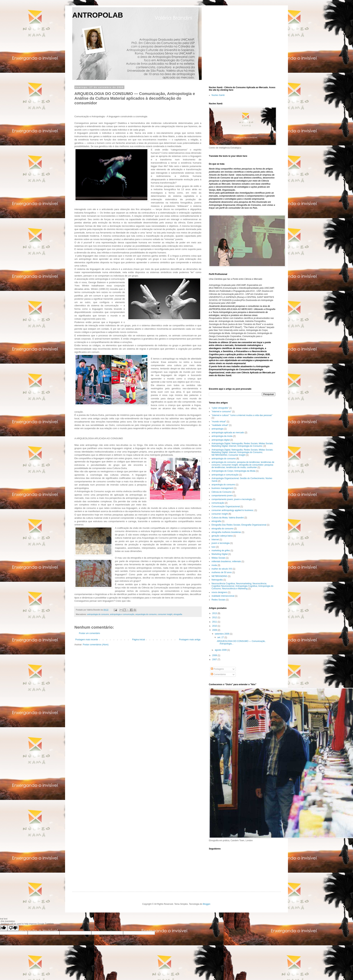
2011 (215, 622)
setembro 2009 (222, 634)
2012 (215, 617)
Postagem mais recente (87, 640)
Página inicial (138, 640)
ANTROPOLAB (98, 15)
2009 (215, 630)
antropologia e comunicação (122, 614)
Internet (215, 540)
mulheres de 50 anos (222, 572)
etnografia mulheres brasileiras (226, 532)
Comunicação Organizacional (226, 507)
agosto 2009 (221, 650)
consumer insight (165, 614)
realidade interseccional (223, 596)
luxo (214, 547)
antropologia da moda (222, 436)
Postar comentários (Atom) (96, 645)
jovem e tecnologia (221, 543)
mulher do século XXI (222, 569)
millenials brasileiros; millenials (226, 561)
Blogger (207, 904)
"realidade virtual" (220, 425)
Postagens (217, 669)
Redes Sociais (218, 600)
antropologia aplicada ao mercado (228, 433)
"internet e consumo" (222, 412)
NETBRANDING (219, 576)
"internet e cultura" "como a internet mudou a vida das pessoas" (242, 415)
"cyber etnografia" (220, 408)
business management (222, 488)
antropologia (217, 429)
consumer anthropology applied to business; (233, 510)
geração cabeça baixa (222, 536)
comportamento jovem (222, 496)
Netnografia (217, 580)
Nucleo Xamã (218, 95)
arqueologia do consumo (146, 614)
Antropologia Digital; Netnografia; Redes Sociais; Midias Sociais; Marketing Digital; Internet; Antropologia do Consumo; (242, 445)
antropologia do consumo (98, 614)
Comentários (218, 674)
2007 (215, 659)
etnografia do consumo (223, 529)
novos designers (219, 592)
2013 (215, 613)
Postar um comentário (89, 633)
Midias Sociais (218, 558)
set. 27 (221, 637)
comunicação (218, 503)
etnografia (178, 614)
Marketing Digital (220, 554)
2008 (215, 655)
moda (214, 565)
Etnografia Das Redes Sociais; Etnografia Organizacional (239, 525)
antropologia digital (221, 440)
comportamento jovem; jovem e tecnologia (232, 499)
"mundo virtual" (219, 422)
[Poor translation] (13, 928)
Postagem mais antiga (190, 640)
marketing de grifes (221, 551)
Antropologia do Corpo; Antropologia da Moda (233, 471)
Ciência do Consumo (222, 492)
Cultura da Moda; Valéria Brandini (228, 518)
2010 (215, 626)
